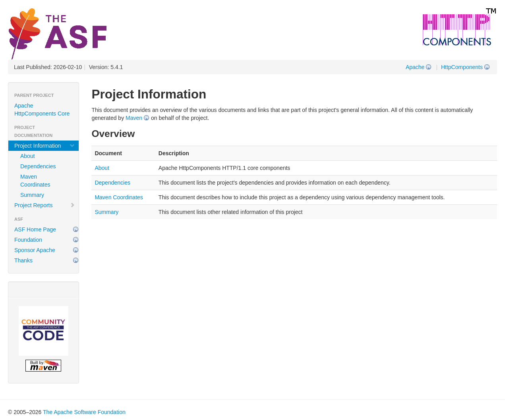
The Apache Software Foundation (84, 412)
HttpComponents (462, 67)
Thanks (23, 260)
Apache (415, 67)
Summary (32, 195)
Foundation (28, 240)
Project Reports (45, 205)
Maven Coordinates (35, 181)
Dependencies (38, 166)
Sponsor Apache (35, 250)
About (28, 156)
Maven (134, 118)
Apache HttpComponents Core (42, 110)
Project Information (45, 146)
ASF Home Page (35, 229)
